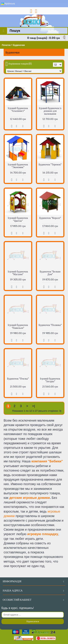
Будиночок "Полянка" (50, 325)
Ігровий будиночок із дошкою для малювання (50, 111)
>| (34, 406)
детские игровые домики (30, 498)
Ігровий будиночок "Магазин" (18, 273)
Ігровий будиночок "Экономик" (18, 166)
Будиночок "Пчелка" (18, 379)
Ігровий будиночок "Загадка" (50, 380)
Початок (6, 45)
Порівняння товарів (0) (20, 64)
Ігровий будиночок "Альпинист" (18, 109)
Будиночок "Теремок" (50, 164)
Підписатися (33, 621)
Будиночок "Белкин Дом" (50, 273)
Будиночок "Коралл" (50, 218)
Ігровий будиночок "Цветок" (18, 219)
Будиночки (19, 45)
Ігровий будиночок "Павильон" (18, 326)
